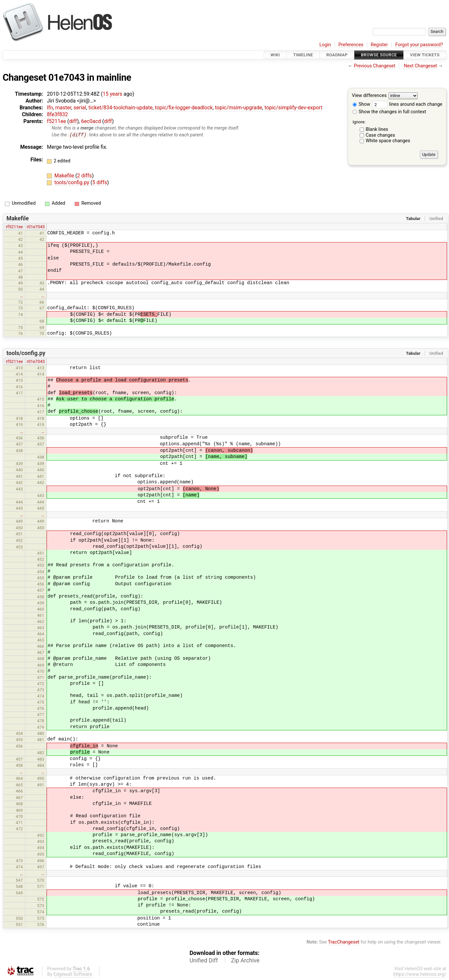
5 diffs (100, 183)
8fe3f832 (57, 114)
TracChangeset (344, 942)
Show (361, 104)
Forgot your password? (419, 45)
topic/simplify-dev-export (294, 108)
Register (379, 45)
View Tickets (425, 55)
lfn (50, 108)
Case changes (380, 135)
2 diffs (85, 176)
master (63, 108)
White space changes (388, 141)
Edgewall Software (73, 974)
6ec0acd (91, 121)
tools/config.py (72, 183)
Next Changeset (420, 66)
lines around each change (407, 104)
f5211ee (57, 121)
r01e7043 (36, 227)
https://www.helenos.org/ (420, 974)
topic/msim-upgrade (239, 108)
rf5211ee (14, 227)
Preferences (351, 45)
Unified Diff (204, 960)
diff (73, 121)
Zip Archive (245, 960)
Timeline (303, 55)
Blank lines (377, 129)
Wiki (275, 55)
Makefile (65, 176)
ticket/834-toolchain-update (121, 108)
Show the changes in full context (389, 112)
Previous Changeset (375, 66)
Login (325, 45)
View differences (369, 96)
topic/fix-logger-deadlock (184, 108)
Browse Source (379, 55)
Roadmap (337, 55)
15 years (112, 94)
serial (80, 108)
